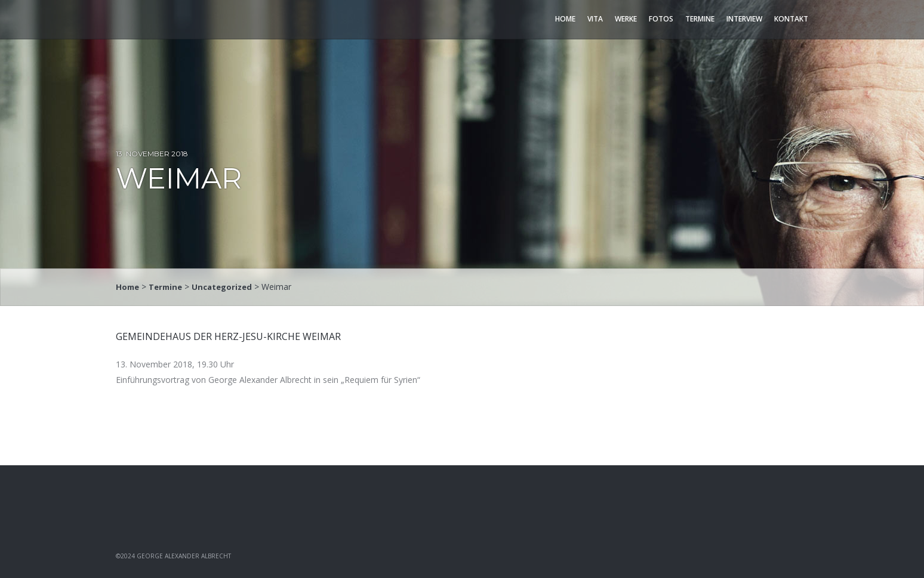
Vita (595, 19)
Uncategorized (228, 287)
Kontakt (791, 19)
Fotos (661, 19)
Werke (626, 19)
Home (565, 19)
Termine (700, 19)
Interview (744, 19)
